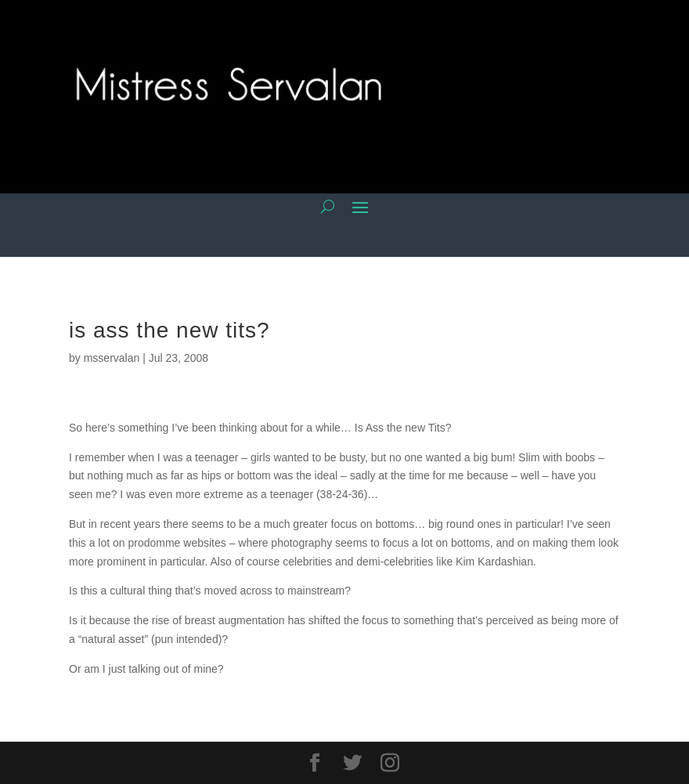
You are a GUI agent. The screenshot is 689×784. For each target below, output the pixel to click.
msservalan (112, 358)
